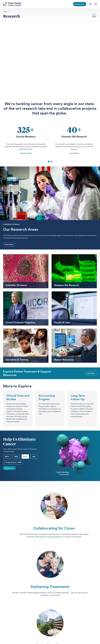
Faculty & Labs (26, 153)
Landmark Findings (11, 224)
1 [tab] (49, 162)
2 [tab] (51, 162)
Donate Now (10, 468)
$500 (7, 457)
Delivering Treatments (50, 587)
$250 (16, 457)
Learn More (74, 153)
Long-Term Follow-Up (78, 397)
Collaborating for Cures (54, 528)
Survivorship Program (47, 397)
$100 (25, 457)
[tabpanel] (26, 140)
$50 (34, 457)
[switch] (94, 16)
